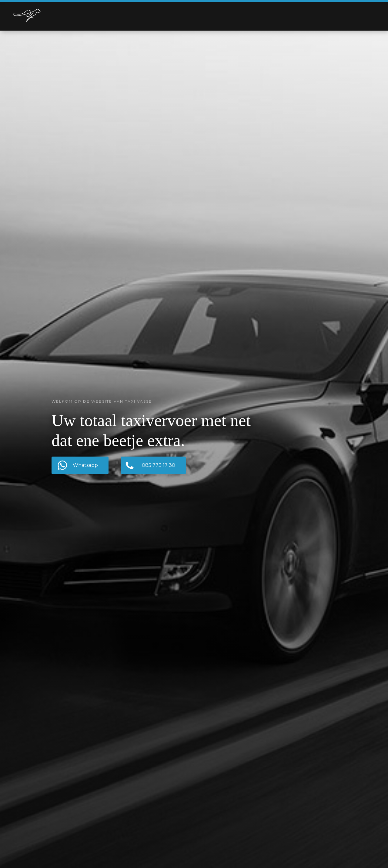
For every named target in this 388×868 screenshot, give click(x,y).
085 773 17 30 (159, 465)
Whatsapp (85, 465)
